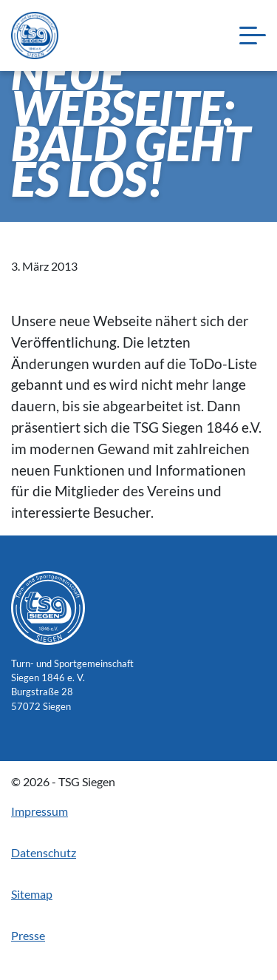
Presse (28, 935)
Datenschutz (44, 852)
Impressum (40, 811)
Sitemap (32, 894)
